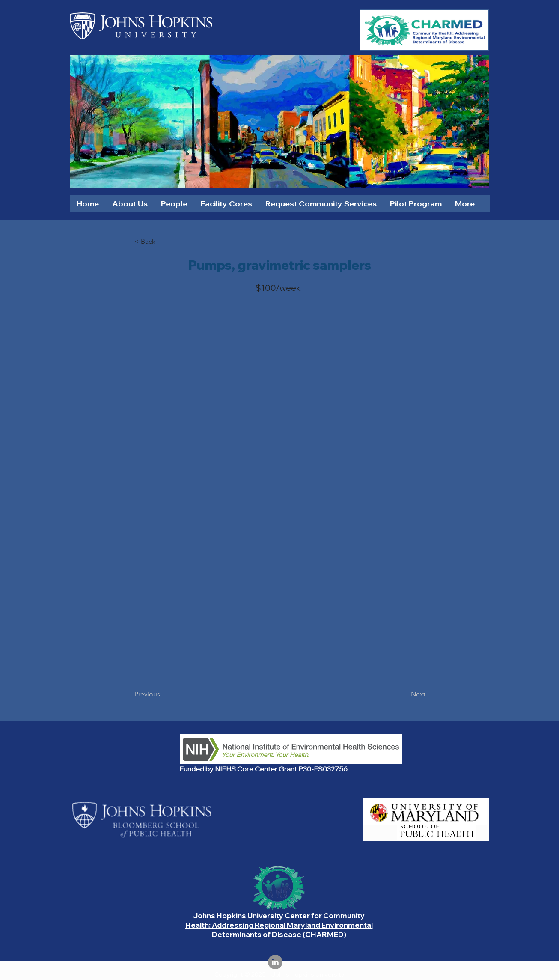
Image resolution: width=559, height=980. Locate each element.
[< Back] (163, 242)
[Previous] (163, 694)
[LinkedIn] (275, 962)
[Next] (404, 694)
